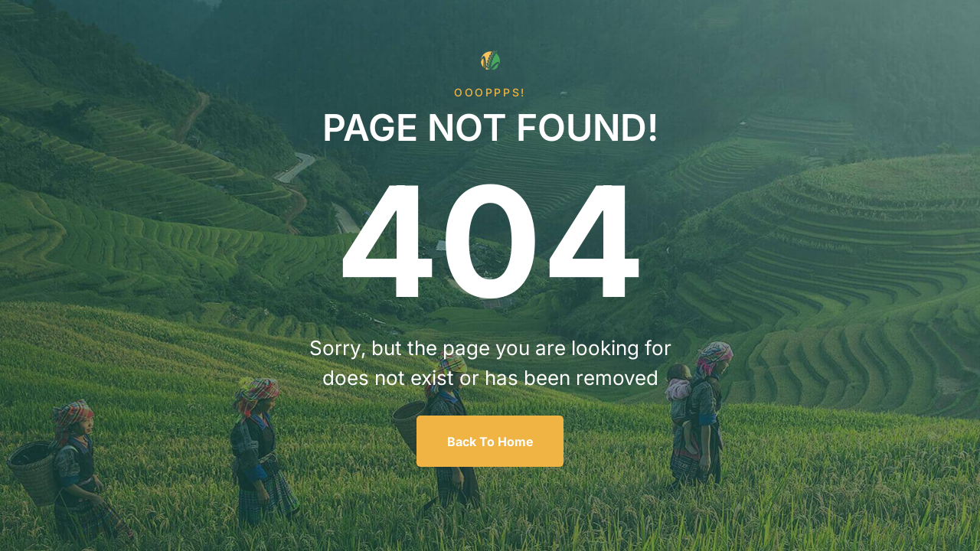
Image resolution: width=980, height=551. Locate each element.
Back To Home (490, 442)
